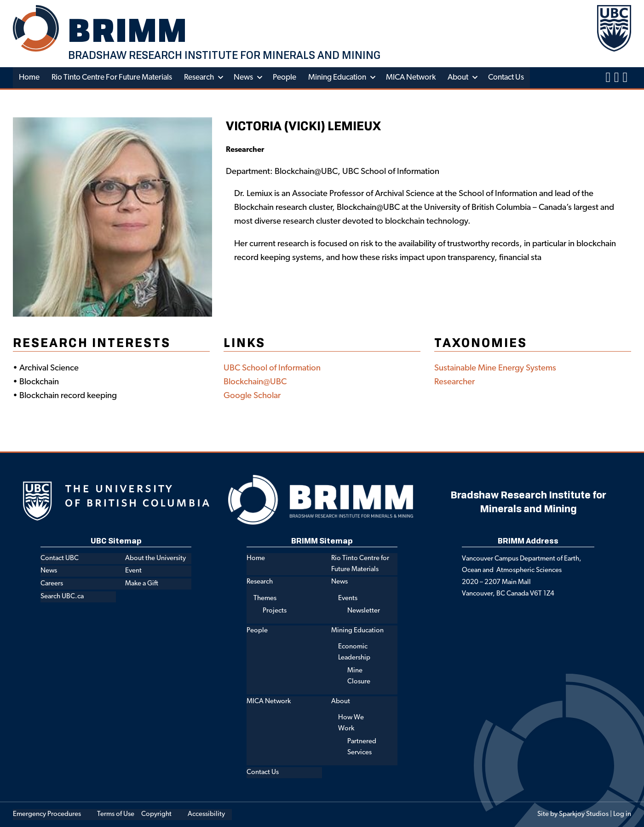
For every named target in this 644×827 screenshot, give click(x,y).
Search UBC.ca (62, 597)
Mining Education (337, 78)
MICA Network (411, 78)
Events (348, 599)
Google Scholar (252, 396)
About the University (155, 558)
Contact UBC (60, 558)
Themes (265, 599)
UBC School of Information (272, 368)
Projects (275, 611)
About (458, 78)
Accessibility (206, 814)
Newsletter (364, 611)
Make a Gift (142, 584)
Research (199, 78)
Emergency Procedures (47, 814)
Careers (52, 584)
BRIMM (128, 30)
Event (133, 571)
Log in (622, 814)
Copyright (156, 814)
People (285, 78)
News (243, 78)
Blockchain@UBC (255, 382)
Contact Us (506, 78)
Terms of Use (116, 814)
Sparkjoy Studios (584, 814)
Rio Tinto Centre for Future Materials (112, 78)
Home (29, 78)
